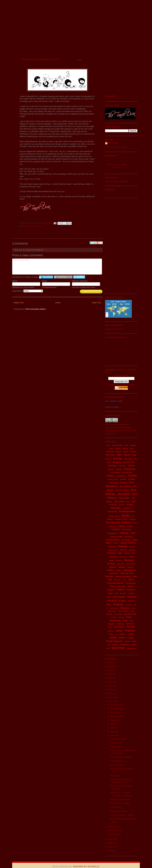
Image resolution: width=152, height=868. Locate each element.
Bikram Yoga (130, 455)
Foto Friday (126, 529)
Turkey (111, 634)
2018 (111, 670)
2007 (111, 847)
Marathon (119, 560)
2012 (111, 693)
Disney (124, 483)
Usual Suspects (114, 641)
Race (109, 597)
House (132, 547)
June (113, 728)
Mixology (130, 567)
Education (116, 508)
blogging (117, 462)
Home (58, 303)
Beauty (126, 452)
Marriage (129, 560)
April (113, 735)
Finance (132, 519)
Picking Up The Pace (119, 811)
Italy (120, 553)
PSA (116, 593)
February (115, 830)
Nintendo (117, 580)
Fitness (30, 226)
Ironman (112, 553)
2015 (111, 682)
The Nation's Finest (118, 739)
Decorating (114, 483)
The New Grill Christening (121, 757)
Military (122, 567)
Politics (121, 590)
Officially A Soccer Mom (120, 800)
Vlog (109, 645)
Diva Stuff (119, 501)
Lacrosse (113, 557)
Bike (119, 455)
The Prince (119, 627)
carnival (111, 469)
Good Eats (126, 540)
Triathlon (130, 631)
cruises (123, 479)
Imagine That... (116, 743)
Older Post (97, 303)
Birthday (118, 459)
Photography (130, 583)
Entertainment (127, 511)
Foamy (130, 526)
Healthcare (112, 547)
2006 (111, 851)
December (115, 705)
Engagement (127, 508)
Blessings (128, 459)
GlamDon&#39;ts (113, 540)
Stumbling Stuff (130, 614)
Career (131, 466)
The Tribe (131, 627)
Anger (111, 449)
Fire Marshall (113, 523)
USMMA (122, 638)
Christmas (130, 469)
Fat (133, 516)
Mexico (113, 567)
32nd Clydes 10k (117, 761)
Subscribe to (28, 291)
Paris (124, 580)
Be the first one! (51, 250)
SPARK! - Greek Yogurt (120, 803)
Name (15, 281)
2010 (111, 701)
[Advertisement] (117, 245)
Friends (124, 533)
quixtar (131, 593)
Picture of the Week (118, 586)
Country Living (113, 479)
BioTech (109, 459)
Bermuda (133, 452)
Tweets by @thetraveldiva (116, 181)
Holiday (123, 546)
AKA (126, 445)
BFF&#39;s (111, 455)
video (134, 641)
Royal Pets (132, 601)
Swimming (115, 621)
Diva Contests (125, 486)
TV (116, 634)
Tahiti (125, 621)
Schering (128, 605)
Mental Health (131, 564)
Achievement (117, 445)
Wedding (125, 644)
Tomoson (111, 631)
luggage (111, 560)
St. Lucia (118, 614)
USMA (113, 638)
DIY (134, 501)
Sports (110, 614)
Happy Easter (116, 807)
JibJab (127, 553)
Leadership (123, 557)
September (115, 716)
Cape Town (122, 466)
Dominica (113, 505)
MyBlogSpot (114, 573)
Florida (121, 526)
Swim (129, 617)
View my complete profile (116, 148)
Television (130, 624)
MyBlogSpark (130, 570)
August (114, 720)
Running (38, 226)
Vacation (127, 641)
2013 (111, 690)
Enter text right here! (57, 267)
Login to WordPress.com (63, 277)
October (114, 712)
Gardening (129, 537)
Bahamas (110, 452)
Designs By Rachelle (86, 866)
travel (119, 631)
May (113, 732)
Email (44, 281)
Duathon (130, 505)
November (115, 708)
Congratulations (121, 476)
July (112, 724)
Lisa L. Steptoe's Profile (114, 401)
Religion (123, 601)
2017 (111, 674)
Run (109, 604)
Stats (120, 329)
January (114, 834)
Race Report (119, 597)
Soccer (133, 608)
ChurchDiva (115, 473)
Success (114, 617)
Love (131, 557)
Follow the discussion (100, 243)
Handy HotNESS (128, 543)
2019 (111, 666)
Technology (120, 624)
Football (115, 529)
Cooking (132, 476)
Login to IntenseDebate (46, 277)
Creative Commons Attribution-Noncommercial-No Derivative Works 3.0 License (121, 430)
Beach (119, 452)
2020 (111, 663)
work (111, 425)
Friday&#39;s (112, 533)
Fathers (110, 519)
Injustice (132, 550)
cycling (132, 479)
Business (112, 466)
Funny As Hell (116, 537)
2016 (111, 678)
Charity (119, 469)
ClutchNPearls (127, 473)
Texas (109, 627)
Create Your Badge (112, 407)
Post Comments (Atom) (36, 309)
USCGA (131, 634)
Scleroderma (114, 608)
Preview (111, 385)
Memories (121, 564)
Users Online (111, 329)
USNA (131, 638)
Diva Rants (124, 494)
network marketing (123, 576)
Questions (123, 594)
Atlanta (125, 449)
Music (119, 570)
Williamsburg (131, 648)
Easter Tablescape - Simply (121, 815)
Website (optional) (80, 281)
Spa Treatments (123, 611)
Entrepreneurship (114, 516)
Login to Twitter (79, 277)
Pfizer (131, 580)
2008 (111, 843)
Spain (133, 611)
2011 (111, 697)
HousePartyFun (112, 550)
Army (118, 448)
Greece (116, 543)
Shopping (124, 608)
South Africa (112, 611)
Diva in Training (122, 490)
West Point (118, 648)
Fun (133, 533)
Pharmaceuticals (115, 583)
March (113, 827)
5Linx (108, 445)
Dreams (122, 505)
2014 (111, 686)
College (110, 476)
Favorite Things (121, 519)
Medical (111, 564)
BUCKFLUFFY (129, 462)
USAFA (122, 634)
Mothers (111, 570)
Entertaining (112, 512)
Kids (134, 553)
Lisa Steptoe (113, 143)
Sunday (121, 617)
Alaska (133, 445)
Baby (132, 449)
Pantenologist (116, 747)
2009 (111, 839)
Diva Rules (124, 498)
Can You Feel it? (117, 765)
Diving (128, 502)
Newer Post (19, 303)
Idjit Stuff (123, 550)
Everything (114, 776)
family (126, 516)
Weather (115, 645)
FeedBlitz (131, 385)
